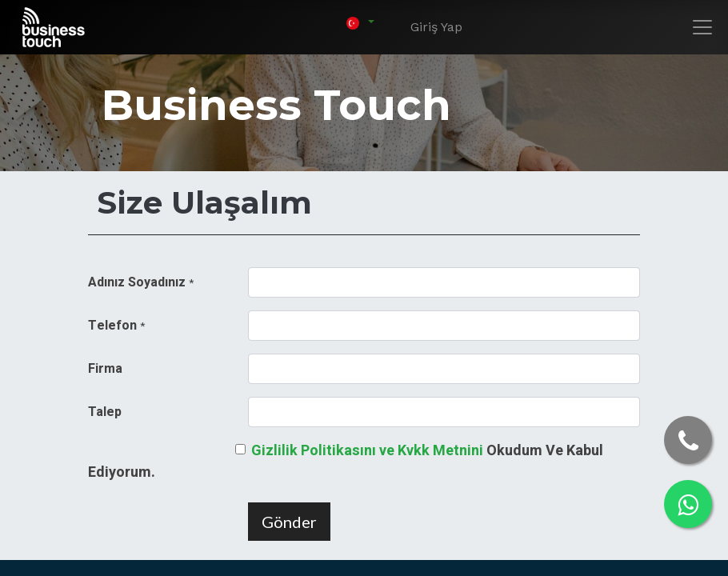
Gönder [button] (289, 522)
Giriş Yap (436, 27)
